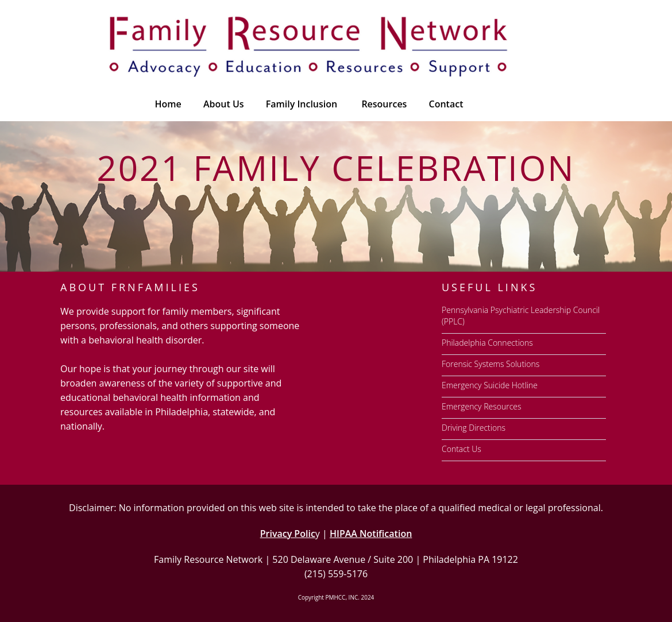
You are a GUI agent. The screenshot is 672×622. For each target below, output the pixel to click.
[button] (383, 104)
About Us (224, 104)
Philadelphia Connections (487, 343)
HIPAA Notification (371, 534)
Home (168, 104)
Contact (446, 104)
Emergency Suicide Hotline (490, 385)
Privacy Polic (288, 534)
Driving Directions (474, 428)
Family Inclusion (302, 104)
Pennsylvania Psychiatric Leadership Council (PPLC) (521, 316)
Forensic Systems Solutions (491, 364)
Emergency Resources (482, 406)
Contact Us (461, 449)
